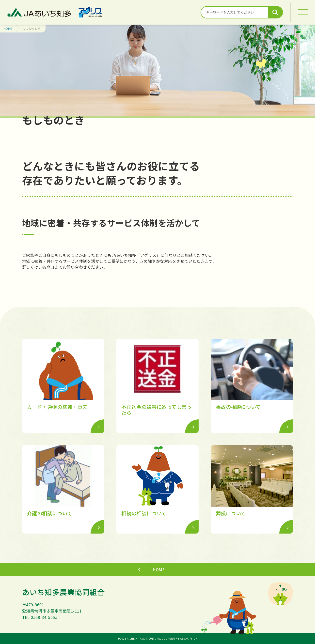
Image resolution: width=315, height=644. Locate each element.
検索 (275, 12)
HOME (8, 28)
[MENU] (303, 12)
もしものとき (31, 28)
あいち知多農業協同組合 (63, 592)
